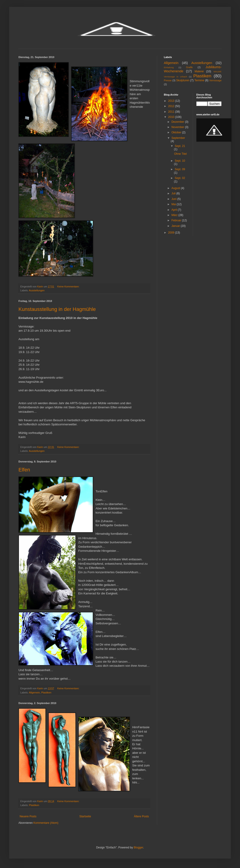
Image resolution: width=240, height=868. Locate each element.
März (175, 215)
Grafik (189, 67)
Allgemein (34, 693)
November (178, 127)
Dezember (178, 122)
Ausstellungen (37, 290)
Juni (174, 199)
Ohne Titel (180, 154)
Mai (174, 204)
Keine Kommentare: (69, 286)
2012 (172, 106)
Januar (176, 226)
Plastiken (46, 693)
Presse (168, 80)
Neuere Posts (28, 816)
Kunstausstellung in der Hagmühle (57, 309)
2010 (172, 117)
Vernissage (215, 80)
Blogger (138, 848)
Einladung (169, 67)
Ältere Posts (141, 816)
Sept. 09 (180, 169)
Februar (177, 220)
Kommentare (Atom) (46, 823)
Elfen (24, 470)
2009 (172, 233)
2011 (172, 112)
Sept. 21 (180, 146)
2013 (172, 101)
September (178, 138)
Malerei (199, 71)
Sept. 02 (180, 178)
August (176, 188)
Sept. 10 (180, 161)
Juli (174, 193)
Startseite (85, 816)
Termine (199, 80)
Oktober (177, 132)
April (175, 210)
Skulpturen (183, 80)
